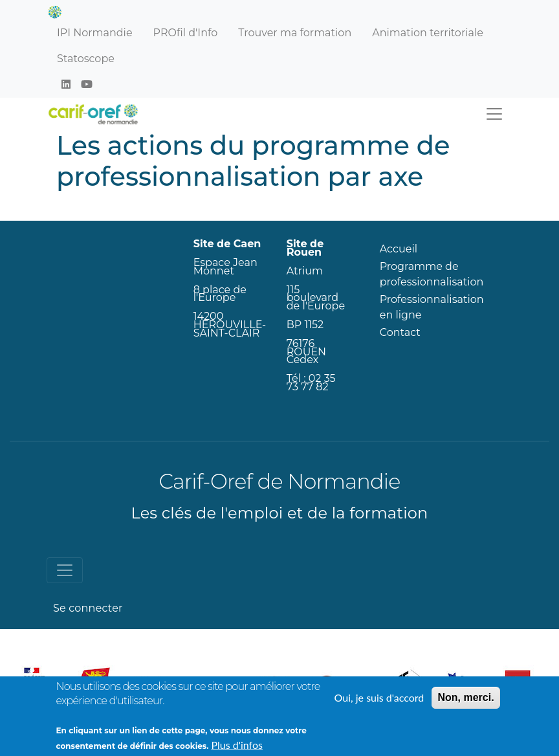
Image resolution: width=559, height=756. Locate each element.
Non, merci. (466, 703)
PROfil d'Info (186, 33)
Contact (400, 332)
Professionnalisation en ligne (432, 307)
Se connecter (88, 608)
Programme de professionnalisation (432, 274)
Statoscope (86, 59)
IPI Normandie (95, 33)
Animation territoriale (428, 33)
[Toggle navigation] (494, 114)
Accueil (399, 249)
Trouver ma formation (295, 33)
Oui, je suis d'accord (379, 703)
